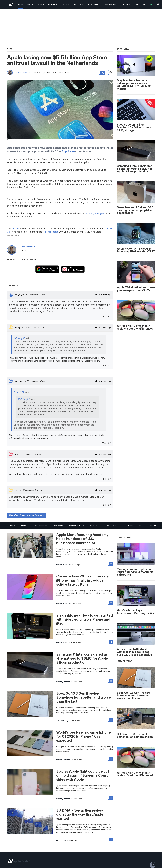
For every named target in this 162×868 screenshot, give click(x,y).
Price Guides (112, 4)
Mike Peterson (21, 73)
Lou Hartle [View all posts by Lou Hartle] (61, 840)
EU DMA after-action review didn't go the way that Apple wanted (80, 814)
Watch (66, 4)
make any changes (94, 213)
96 (103, 73)
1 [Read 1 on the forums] (111, 642)
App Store (68, 151)
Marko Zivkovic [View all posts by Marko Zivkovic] (63, 760)
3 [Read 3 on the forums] (111, 840)
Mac (30, 4)
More (127, 4)
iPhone (53, 4)
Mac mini (152, 525)
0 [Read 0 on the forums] (111, 564)
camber (18, 490)
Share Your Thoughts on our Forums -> (27, 515)
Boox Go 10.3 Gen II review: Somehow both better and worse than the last (84, 697)
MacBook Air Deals (76, 525)
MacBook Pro (95, 525)
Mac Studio (58, 525)
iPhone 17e (10, 525)
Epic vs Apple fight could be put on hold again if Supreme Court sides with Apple (83, 775)
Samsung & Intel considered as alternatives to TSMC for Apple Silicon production (82, 658)
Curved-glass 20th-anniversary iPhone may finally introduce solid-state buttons (83, 580)
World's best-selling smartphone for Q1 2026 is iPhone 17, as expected (84, 736)
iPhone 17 (25, 525)
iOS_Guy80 (20, 295)
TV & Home (94, 4)
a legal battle (52, 232)
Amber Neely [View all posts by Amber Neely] (62, 721)
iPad (41, 4)
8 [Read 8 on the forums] (111, 681)
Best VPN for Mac (114, 525)
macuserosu (21, 381)
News (20, 4)
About (103, 295)
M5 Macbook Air (41, 525)
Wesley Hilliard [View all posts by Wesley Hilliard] (63, 682)
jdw (17, 454)
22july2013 (20, 327)
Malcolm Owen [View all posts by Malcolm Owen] (63, 565)
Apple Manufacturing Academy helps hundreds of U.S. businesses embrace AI (82, 539)
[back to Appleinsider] (11, 5)
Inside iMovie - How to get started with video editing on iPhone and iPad (85, 619)
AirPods (79, 4)
